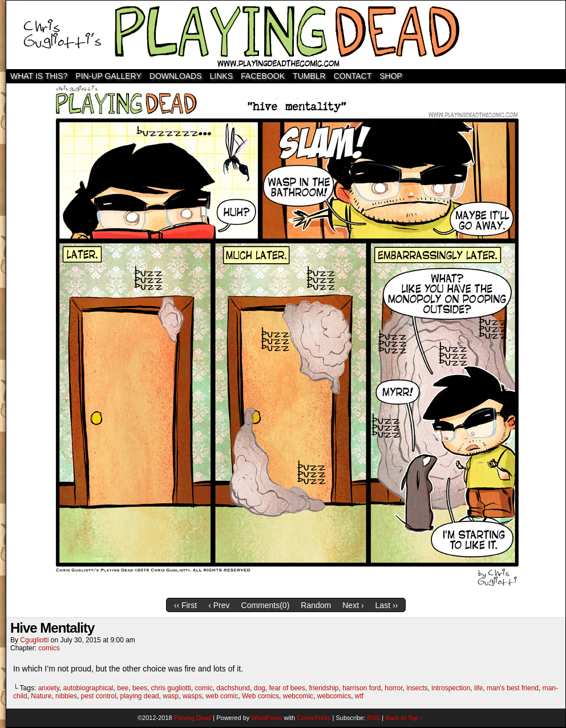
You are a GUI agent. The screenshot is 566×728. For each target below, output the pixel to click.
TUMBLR (309, 76)
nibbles (66, 696)
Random (316, 605)
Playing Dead (286, 35)
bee (123, 688)
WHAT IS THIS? (39, 76)
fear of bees (287, 688)
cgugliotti (34, 640)
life (478, 688)
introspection (451, 688)
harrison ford (361, 688)
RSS (374, 718)
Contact (353, 76)
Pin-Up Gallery (108, 76)
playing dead (139, 696)
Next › (353, 605)
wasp (171, 696)
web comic (222, 696)
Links (221, 76)
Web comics (260, 696)
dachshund (233, 688)
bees (140, 688)
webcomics (334, 696)
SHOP (391, 76)
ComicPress (314, 718)
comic (203, 688)
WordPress (266, 718)
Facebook (263, 76)
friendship (324, 688)
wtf (359, 696)
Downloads (176, 76)
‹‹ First (185, 605)
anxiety (49, 688)
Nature (41, 696)
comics (49, 648)
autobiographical (88, 688)
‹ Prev (219, 605)
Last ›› (387, 605)
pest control (99, 696)
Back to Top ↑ (404, 718)
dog (260, 688)
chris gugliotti (171, 688)
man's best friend (513, 688)
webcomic (298, 696)
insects (417, 688)
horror (393, 688)
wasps (192, 696)
